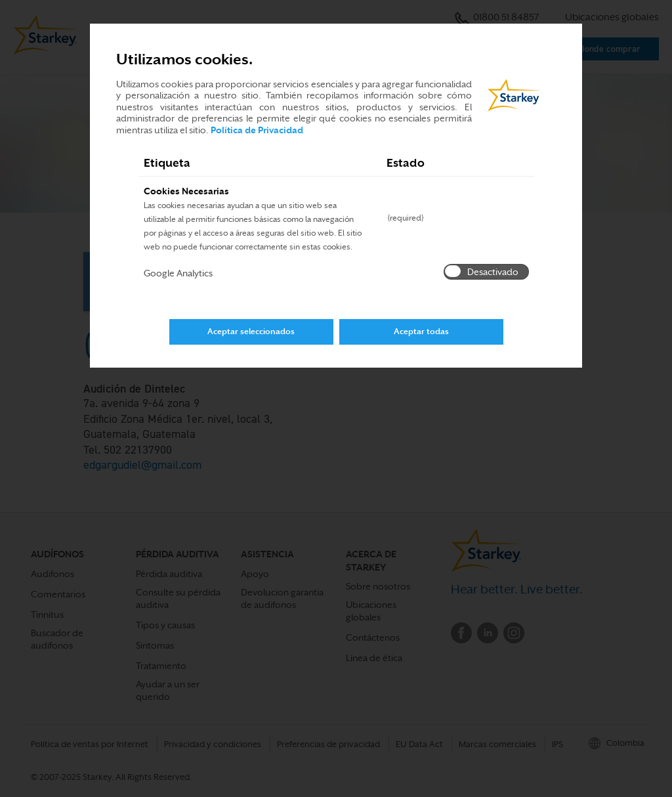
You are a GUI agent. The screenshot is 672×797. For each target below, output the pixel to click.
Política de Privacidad (257, 130)
